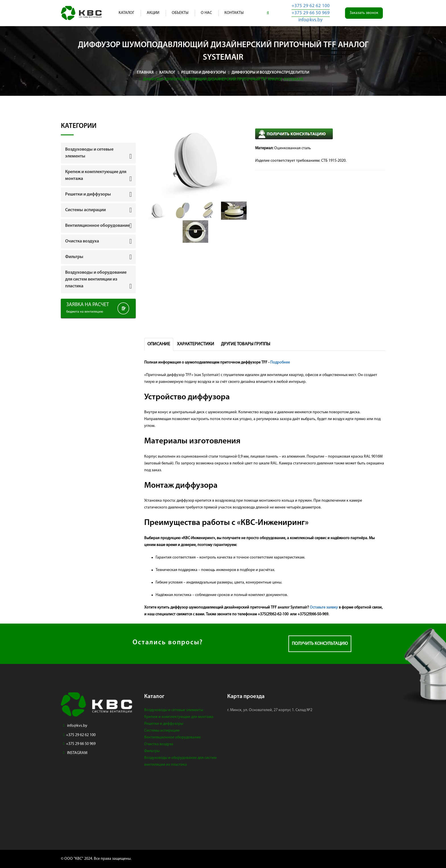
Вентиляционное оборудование (173, 737)
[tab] (98, 153)
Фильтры (152, 751)
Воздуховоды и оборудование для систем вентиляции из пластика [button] (96, 279)
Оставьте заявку (324, 608)
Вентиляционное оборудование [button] (97, 226)
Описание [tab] (159, 344)
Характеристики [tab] (196, 344)
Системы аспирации (162, 731)
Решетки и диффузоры (164, 724)
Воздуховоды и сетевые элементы (174, 710)
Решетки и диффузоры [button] (88, 194)
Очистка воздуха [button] (82, 241)
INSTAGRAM (77, 753)
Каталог (126, 13)
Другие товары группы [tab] (246, 344)
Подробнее (280, 363)
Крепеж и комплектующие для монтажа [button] (96, 175)
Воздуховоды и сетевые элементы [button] (89, 153)
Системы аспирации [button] (85, 210)
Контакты (234, 13)
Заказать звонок (364, 13)
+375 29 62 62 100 (311, 6)
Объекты (180, 13)
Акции (153, 13)
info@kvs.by (310, 20)
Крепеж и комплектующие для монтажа (179, 717)
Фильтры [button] (74, 257)
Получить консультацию (320, 644)
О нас (206, 13)
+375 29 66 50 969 (311, 13)
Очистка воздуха (159, 744)
